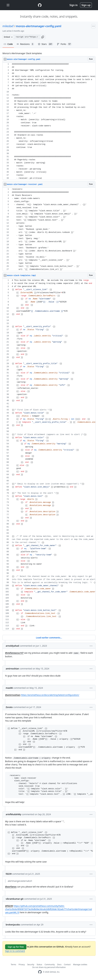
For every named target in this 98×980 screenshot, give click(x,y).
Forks (64, 44)
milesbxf (8, 26)
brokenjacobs (13, 925)
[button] (43, 37)
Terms (14, 965)
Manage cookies (80, 965)
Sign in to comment (15, 951)
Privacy (22, 965)
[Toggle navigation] (8, 5)
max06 (9, 688)
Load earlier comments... (49, 638)
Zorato (9, 707)
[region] (49, 121)
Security (31, 965)
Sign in (74, 5)
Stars (46, 44)
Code (8, 44)
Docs (59, 965)
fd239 (9, 874)
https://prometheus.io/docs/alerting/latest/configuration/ (50, 695)
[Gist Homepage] (40, 5)
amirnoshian (12, 669)
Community (50, 965)
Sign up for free (16, 947)
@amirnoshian (13, 695)
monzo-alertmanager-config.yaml (38, 26)
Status (39, 965)
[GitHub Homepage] (40, 972)
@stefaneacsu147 (14, 653)
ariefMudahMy (13, 814)
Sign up (86, 5)
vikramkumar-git (15, 899)
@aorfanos (11, 887)
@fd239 (9, 906)
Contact (67, 965)
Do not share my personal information (49, 967)
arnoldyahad (12, 646)
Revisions (25, 44)
